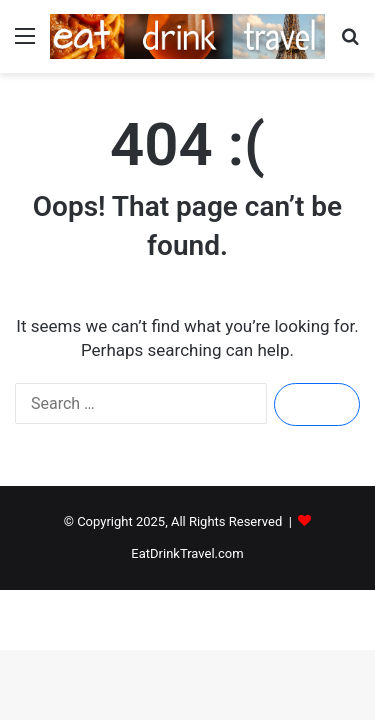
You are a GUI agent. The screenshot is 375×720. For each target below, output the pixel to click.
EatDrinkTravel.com (187, 553)
